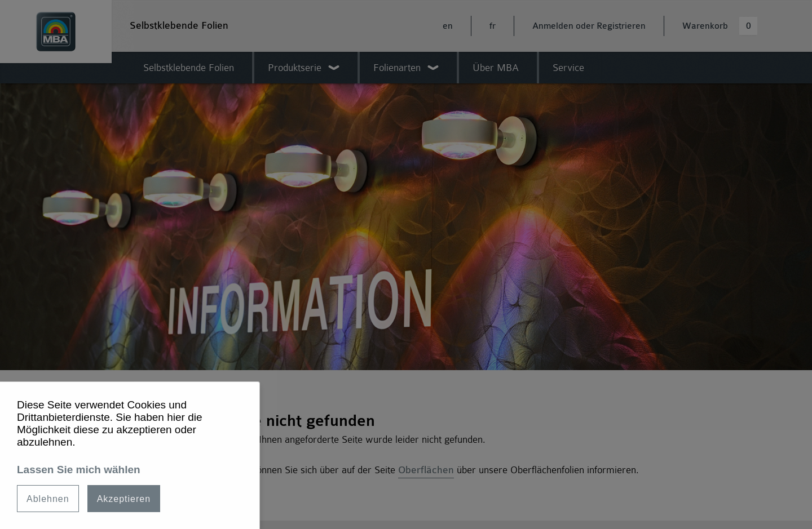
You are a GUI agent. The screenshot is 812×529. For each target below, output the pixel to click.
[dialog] (130, 455)
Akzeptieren (124, 499)
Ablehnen (48, 499)
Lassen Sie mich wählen (79, 470)
